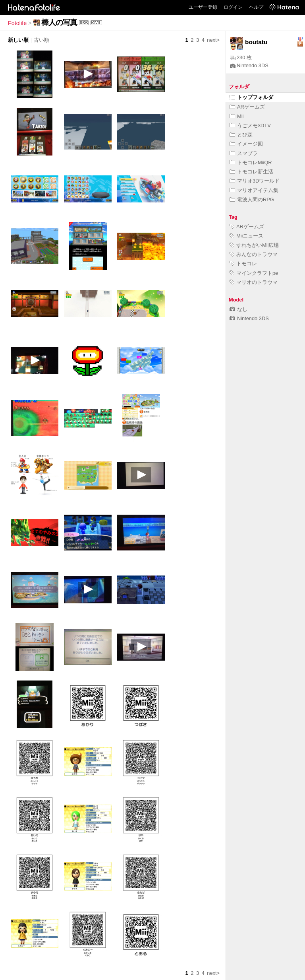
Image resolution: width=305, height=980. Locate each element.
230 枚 (241, 57)
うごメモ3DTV (250, 125)
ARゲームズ (247, 107)
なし (238, 309)
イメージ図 (246, 144)
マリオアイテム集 (254, 190)
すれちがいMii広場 (254, 245)
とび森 (241, 135)
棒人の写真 (59, 22)
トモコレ (243, 263)
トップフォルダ (251, 97)
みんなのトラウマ (254, 254)
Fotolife (17, 23)
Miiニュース (246, 236)
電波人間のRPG (252, 199)
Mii (236, 116)
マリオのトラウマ (254, 282)
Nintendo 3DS (249, 65)
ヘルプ (256, 7)
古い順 (42, 40)
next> (213, 40)
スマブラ (244, 153)
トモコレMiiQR (251, 162)
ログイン (233, 7)
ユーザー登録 (203, 7)
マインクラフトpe (254, 273)
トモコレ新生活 (251, 172)
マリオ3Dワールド (255, 181)
